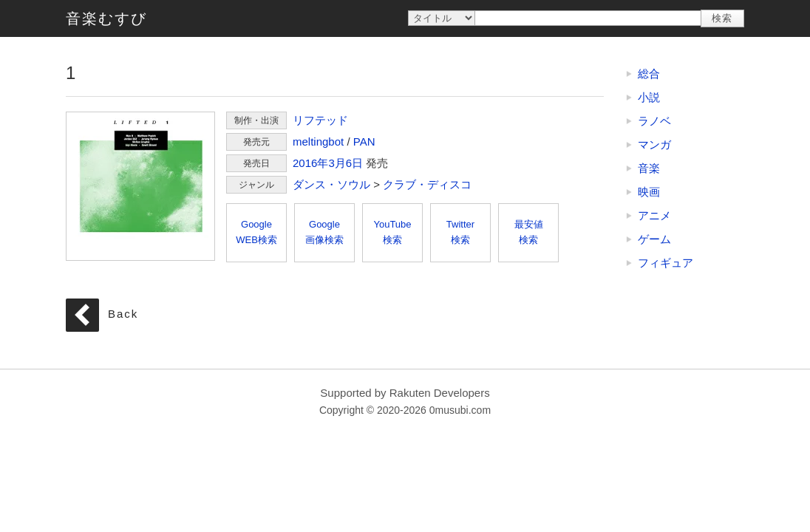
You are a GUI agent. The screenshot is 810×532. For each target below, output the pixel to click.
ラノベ (654, 121)
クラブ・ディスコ (427, 184)
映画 (649, 192)
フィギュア (666, 263)
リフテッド (320, 120)
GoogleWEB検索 (256, 232)
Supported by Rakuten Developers (405, 393)
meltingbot (318, 141)
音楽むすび (106, 18)
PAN (364, 141)
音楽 (649, 168)
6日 (354, 163)
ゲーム (654, 239)
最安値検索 (529, 232)
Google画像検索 (324, 232)
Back (123, 314)
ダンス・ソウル (331, 184)
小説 (649, 97)
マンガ (654, 144)
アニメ (654, 215)
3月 (337, 163)
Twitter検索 (460, 232)
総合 (649, 74)
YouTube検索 (392, 232)
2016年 (310, 163)
